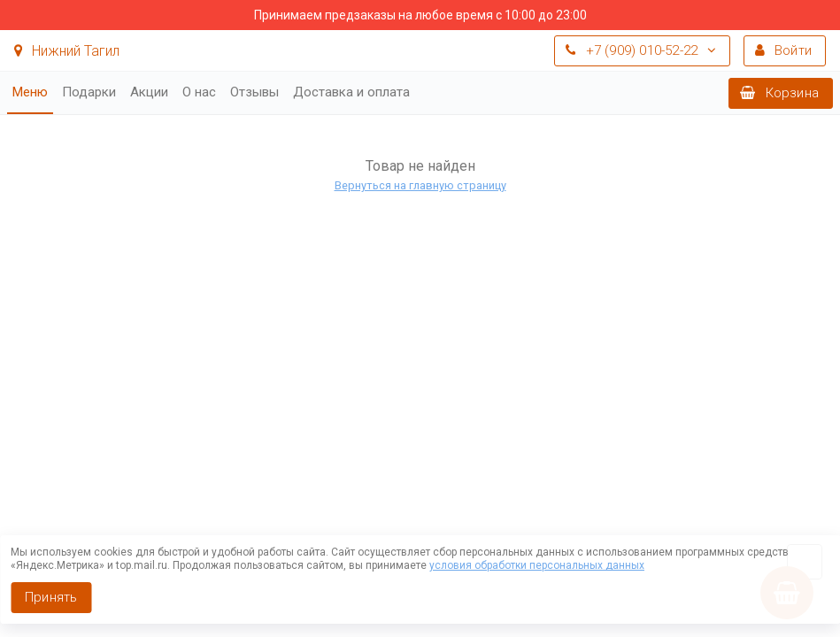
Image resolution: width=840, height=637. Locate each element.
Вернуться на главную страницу (420, 185)
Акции (149, 92)
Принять (51, 597)
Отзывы (254, 92)
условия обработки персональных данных (537, 565)
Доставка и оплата (351, 92)
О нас (199, 92)
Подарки (89, 92)
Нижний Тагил (67, 51)
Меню (30, 92)
